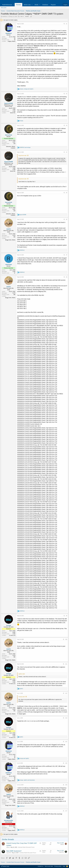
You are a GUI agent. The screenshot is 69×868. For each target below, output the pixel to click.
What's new (27, 5)
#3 (67, 125)
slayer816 (9, 853)
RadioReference (7, 5)
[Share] (64, 24)
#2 (67, 94)
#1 (67, 24)
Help (64, 866)
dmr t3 (22, 17)
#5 (67, 193)
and (25, 147)
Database (45, 5)
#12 (66, 693)
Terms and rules (49, 866)
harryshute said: (23, 156)
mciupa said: (22, 697)
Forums (18, 5)
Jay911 (9, 229)
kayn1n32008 (9, 103)
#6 (67, 219)
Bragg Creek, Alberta (10, 240)
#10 (66, 639)
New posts (4, 8)
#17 (66, 811)
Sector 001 (13, 113)
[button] (13, 5)
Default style (5, 866)
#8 (67, 277)
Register (53, 5)
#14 (66, 742)
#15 (66, 763)
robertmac (9, 264)
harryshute (9, 135)
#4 (67, 152)
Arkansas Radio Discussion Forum (26, 847)
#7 (67, 255)
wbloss (8, 847)
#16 (66, 785)
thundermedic (9, 820)
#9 (67, 616)
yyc (31, 17)
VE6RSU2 (5, 16)
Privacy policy (58, 866)
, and (26, 89)
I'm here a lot (12, 635)
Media (36, 5)
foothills (27, 17)
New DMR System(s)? (14, 851)
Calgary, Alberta (12, 41)
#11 (66, 664)
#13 (66, 718)
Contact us (41, 866)
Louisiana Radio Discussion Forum (28, 853)
